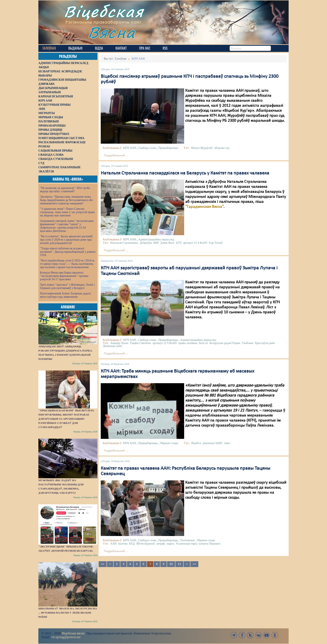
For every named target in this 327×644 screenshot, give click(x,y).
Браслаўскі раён (265, 343)
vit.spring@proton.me (66, 637)
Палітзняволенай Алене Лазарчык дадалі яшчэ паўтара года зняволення (65, 295)
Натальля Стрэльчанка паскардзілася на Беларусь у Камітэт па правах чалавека (185, 173)
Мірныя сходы (169, 443)
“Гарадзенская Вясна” (204, 207)
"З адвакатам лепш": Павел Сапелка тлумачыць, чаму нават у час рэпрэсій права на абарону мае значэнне (67, 212)
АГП (179, 243)
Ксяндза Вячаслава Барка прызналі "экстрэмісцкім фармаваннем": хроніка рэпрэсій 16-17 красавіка (64, 276)
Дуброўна (146, 243)
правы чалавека (188, 343)
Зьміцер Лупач (119, 343)
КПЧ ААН (130, 148)
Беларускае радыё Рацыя (225, 343)
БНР (156, 243)
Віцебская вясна (73, 633)
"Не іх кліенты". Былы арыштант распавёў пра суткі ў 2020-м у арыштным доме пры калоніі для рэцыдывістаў (66, 240)
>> (194, 564)
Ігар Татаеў (216, 243)
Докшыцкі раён (112, 346)
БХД (132, 544)
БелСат (204, 343)
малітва (123, 544)
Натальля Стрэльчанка (124, 243)
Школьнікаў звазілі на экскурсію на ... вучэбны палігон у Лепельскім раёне (68, 613)
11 (179, 564)
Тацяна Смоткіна (140, 343)
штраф (160, 544)
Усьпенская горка (187, 544)
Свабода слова (147, 148)
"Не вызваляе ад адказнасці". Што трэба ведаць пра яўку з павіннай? (65, 190)
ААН (113, 544)
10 (171, 564)
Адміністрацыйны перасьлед (156, 239)
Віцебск (196, 443)
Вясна (111, 32)
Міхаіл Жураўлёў (202, 148)
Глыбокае (248, 343)
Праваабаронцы (168, 148)
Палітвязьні (188, 540)
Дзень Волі (167, 243)
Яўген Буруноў (146, 544)
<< (103, 564)
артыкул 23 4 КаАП (195, 243)
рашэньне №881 (213, 443)
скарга (170, 544)
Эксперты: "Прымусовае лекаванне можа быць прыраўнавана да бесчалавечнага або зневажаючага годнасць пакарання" (66, 200)
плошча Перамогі (210, 544)
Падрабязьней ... (116, 156)
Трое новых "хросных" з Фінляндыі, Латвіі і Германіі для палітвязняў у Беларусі (67, 286)
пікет (227, 443)
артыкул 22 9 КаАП (165, 343)
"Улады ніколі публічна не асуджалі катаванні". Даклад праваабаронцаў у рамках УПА (68, 252)
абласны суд (222, 148)
